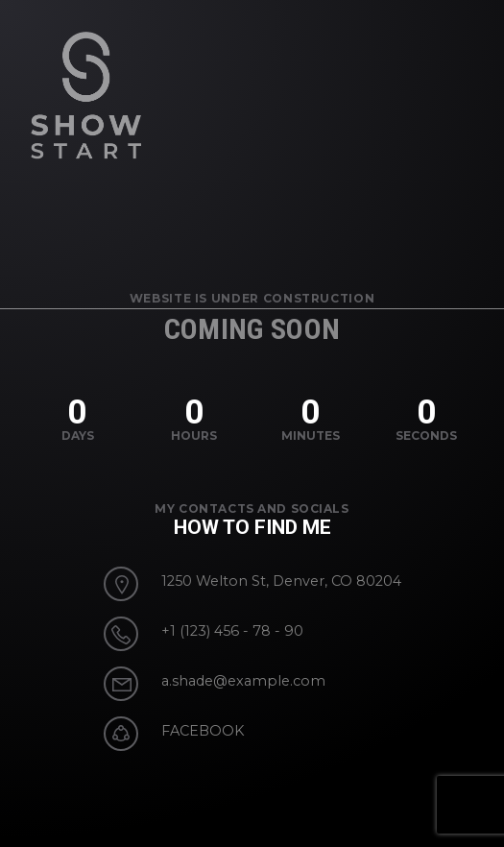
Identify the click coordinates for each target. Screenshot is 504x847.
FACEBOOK (203, 731)
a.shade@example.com (243, 681)
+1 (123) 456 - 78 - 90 (232, 631)
